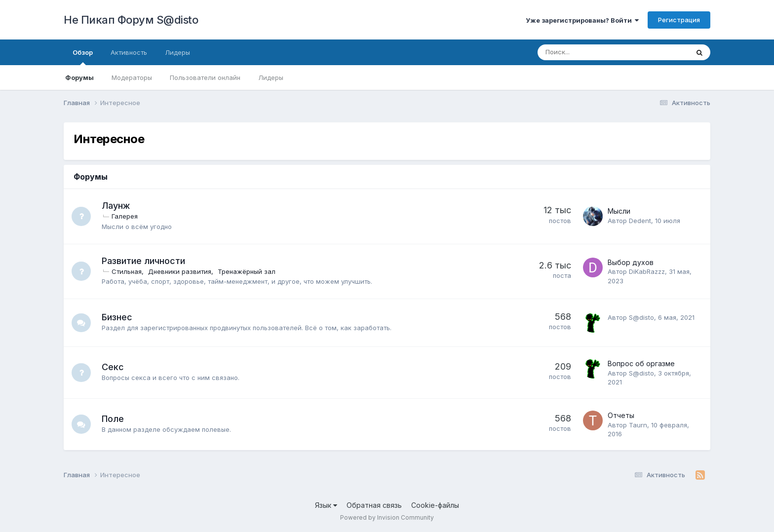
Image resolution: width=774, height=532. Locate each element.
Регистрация (679, 20)
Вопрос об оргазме (641, 363)
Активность (129, 52)
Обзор (83, 57)
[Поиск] (586, 52)
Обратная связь (374, 505)
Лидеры (271, 77)
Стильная (127, 271)
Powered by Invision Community (387, 517)
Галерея (125, 216)
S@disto (641, 317)
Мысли (619, 211)
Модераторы (132, 77)
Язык (326, 505)
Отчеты (621, 415)
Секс (113, 367)
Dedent (640, 221)
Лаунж (116, 206)
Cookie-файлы (435, 505)
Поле (113, 419)
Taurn (638, 425)
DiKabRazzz (647, 271)
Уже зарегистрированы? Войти (582, 20)
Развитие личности (144, 261)
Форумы (79, 77)
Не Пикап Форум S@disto (131, 20)
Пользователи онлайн (205, 77)
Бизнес (117, 317)
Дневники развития (180, 271)
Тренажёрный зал (247, 271)
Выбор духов (631, 262)
